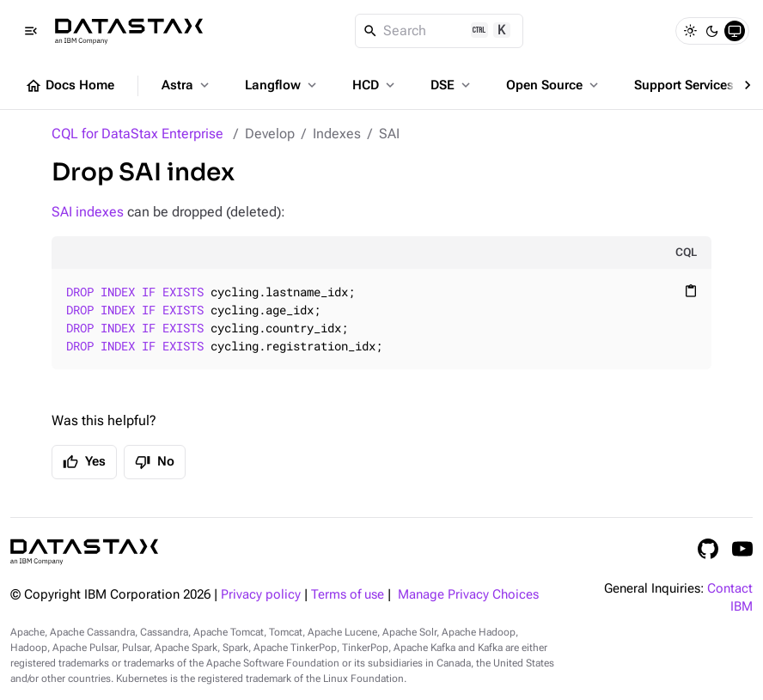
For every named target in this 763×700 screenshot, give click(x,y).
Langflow (282, 85)
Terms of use (348, 595)
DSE (452, 85)
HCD (375, 85)
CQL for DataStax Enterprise (137, 134)
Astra (187, 85)
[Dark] (712, 31)
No (155, 462)
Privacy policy (261, 595)
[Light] (690, 31)
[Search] (439, 31)
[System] (735, 31)
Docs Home (70, 86)
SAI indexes (88, 212)
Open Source (554, 85)
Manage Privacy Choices (468, 595)
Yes (84, 462)
